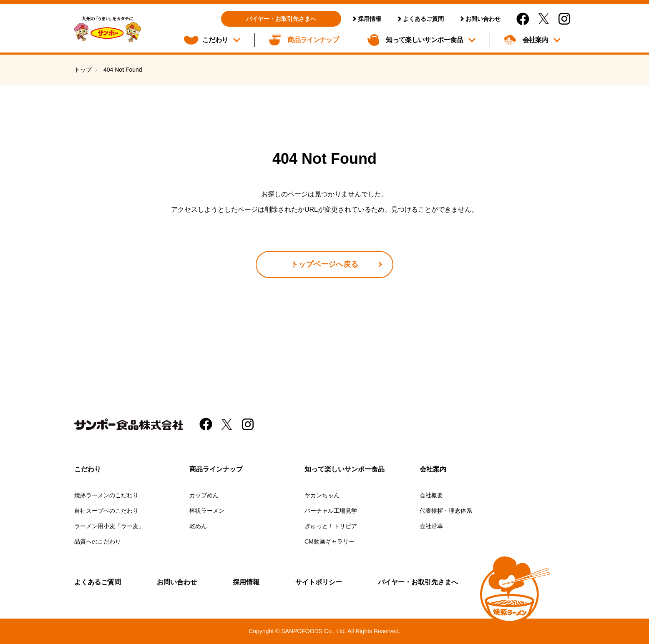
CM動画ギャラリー (330, 541)
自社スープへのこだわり (106, 511)
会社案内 (535, 40)
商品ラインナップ (313, 40)
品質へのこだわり (98, 541)
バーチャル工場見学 (331, 511)
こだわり (215, 40)
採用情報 (370, 19)
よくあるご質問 (423, 19)
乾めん (198, 526)
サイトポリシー (319, 582)
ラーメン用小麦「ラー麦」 (109, 526)
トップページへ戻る (324, 264)
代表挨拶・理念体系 (446, 511)
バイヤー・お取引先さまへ (281, 19)
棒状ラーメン (207, 511)
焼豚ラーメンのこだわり (106, 495)
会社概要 (431, 495)
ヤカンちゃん (322, 495)
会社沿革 (431, 526)
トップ (83, 70)
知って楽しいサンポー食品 (424, 40)
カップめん (204, 495)
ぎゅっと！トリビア (331, 526)
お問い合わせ (483, 19)
